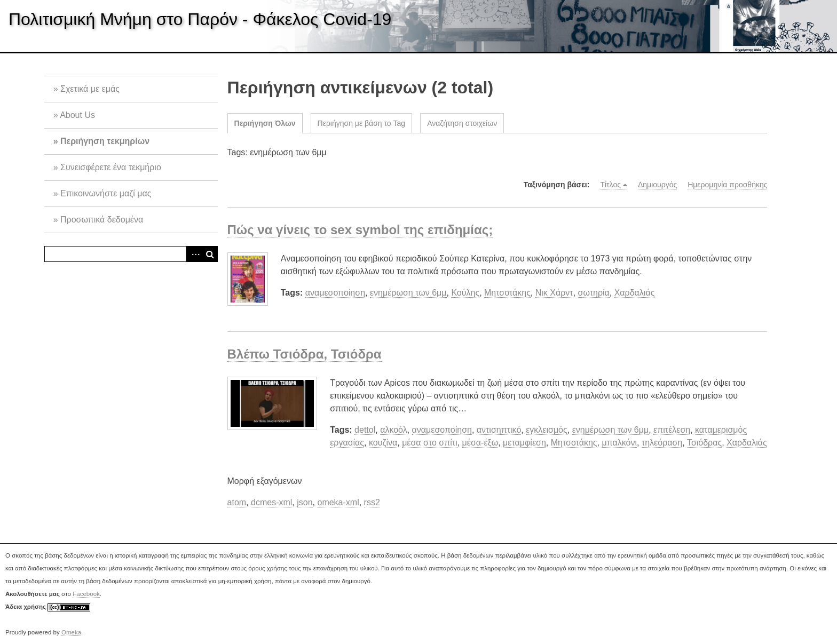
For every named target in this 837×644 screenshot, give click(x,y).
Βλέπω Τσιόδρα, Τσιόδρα (305, 354)
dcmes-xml (271, 502)
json (305, 502)
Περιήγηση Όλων (265, 123)
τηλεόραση (662, 443)
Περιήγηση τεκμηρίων (105, 141)
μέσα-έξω (480, 443)
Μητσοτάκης (507, 293)
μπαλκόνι (619, 443)
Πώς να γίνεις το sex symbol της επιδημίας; (360, 230)
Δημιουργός (657, 185)
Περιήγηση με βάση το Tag (362, 123)
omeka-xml (338, 502)
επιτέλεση (672, 430)
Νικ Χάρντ (554, 293)
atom (237, 502)
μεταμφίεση (524, 443)
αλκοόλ (394, 430)
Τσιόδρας (704, 443)
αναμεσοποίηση (335, 293)
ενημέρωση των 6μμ (408, 293)
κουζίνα (383, 443)
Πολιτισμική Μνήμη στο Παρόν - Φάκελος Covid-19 (200, 19)
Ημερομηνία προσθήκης (727, 185)
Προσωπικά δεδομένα (102, 220)
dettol (365, 430)
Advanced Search (194, 254)
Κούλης (465, 293)
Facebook (86, 594)
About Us (77, 115)
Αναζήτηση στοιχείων (462, 123)
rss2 (372, 502)
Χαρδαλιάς (635, 293)
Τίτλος (610, 185)
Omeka (71, 632)
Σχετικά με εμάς (90, 89)
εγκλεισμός (547, 430)
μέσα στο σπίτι (430, 443)
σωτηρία (594, 293)
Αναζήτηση (210, 254)
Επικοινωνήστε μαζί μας (106, 193)
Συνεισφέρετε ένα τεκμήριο (111, 167)
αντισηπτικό (499, 430)
